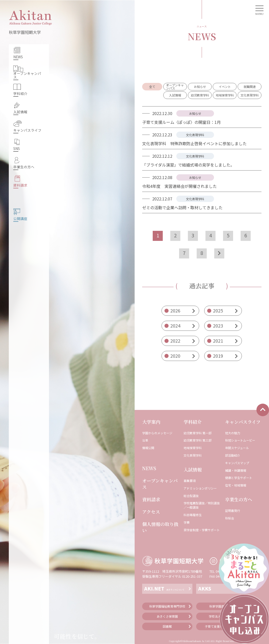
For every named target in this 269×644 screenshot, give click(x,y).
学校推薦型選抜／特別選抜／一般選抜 (202, 505)
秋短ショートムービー (240, 440)
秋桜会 (230, 518)
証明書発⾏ (233, 511)
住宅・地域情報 (236, 485)
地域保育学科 (193, 448)
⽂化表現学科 (193, 455)
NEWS (149, 468)
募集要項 (190, 481)
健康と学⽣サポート (239, 478)
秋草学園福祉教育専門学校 (167, 606)
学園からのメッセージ (157, 433)
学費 (187, 522)
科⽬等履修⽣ (193, 515)
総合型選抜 (191, 496)
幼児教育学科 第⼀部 (198, 433)
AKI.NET (164, 588)
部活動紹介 (233, 455)
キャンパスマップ (237, 463)
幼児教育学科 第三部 (198, 440)
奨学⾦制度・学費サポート (202, 530)
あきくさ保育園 (167, 616)
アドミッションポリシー (200, 488)
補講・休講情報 (236, 470)
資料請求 (151, 499)
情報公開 (148, 448)
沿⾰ (145, 440)
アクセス (151, 512)
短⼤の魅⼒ (233, 433)
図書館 (167, 626)
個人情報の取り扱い (160, 527)
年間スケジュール (237, 448)
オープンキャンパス (160, 484)
